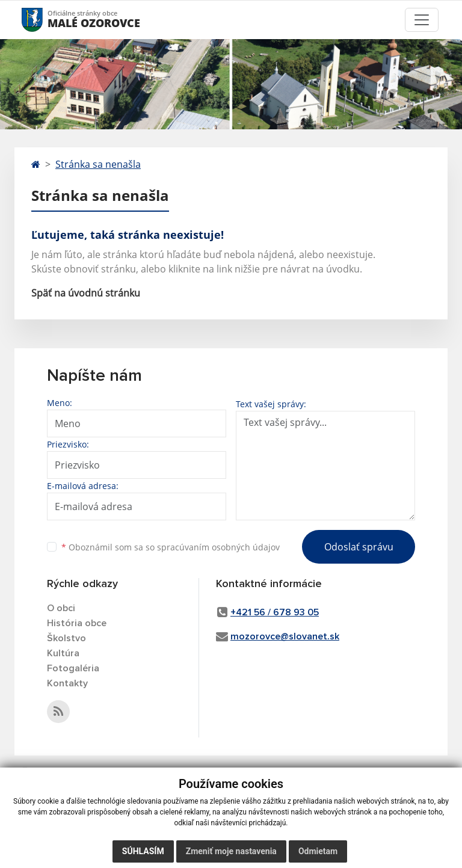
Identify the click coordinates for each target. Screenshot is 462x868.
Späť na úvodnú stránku (86, 293)
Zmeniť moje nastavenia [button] (231, 851)
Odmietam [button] (318, 851)
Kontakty (67, 683)
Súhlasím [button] (143, 851)
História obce (77, 623)
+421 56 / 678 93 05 (275, 612)
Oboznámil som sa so (171, 547)
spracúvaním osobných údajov (218, 547)
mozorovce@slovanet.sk (285, 636)
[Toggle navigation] (422, 20)
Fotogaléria (73, 668)
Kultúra (63, 653)
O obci (61, 608)
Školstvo (66, 638)
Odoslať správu (359, 547)
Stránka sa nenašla (98, 164)
